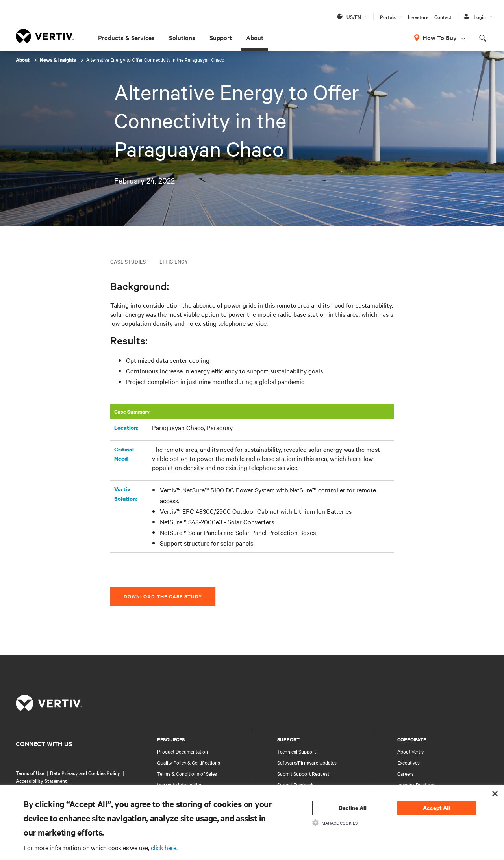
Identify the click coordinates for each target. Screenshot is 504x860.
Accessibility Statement (41, 780)
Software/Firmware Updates (307, 762)
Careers (406, 773)
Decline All (353, 808)
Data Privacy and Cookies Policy (85, 773)
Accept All (436, 808)
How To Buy (440, 37)
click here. (164, 847)
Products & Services (126, 37)
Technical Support (296, 751)
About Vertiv (410, 751)
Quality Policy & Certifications (189, 762)
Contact (443, 17)
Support (221, 37)
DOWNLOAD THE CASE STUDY (163, 596)
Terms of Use (30, 773)
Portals (388, 17)
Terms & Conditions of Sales (187, 773)
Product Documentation (183, 751)
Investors (418, 17)
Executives (409, 762)
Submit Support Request (303, 773)
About (255, 37)
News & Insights (58, 60)
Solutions (182, 37)
